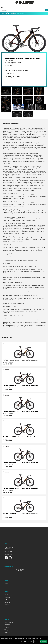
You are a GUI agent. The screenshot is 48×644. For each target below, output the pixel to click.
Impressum (7, 633)
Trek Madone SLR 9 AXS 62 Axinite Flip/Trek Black (20, 514)
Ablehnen (36, 641)
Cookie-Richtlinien (36, 639)
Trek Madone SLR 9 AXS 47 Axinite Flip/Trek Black (20, 360)
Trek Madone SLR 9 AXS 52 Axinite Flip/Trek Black (20, 411)
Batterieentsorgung (9, 631)
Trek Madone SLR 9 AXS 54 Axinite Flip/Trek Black (20, 437)
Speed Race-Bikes (21, 13)
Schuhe (6, 601)
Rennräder (13, 13)
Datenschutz (7, 628)
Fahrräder (7, 13)
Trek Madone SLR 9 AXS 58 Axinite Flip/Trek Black (20, 488)
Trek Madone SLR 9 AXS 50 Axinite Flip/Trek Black (20, 386)
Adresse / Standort (9, 623)
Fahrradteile (7, 598)
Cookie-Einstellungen (27, 641)
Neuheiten (7, 604)
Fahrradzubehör (8, 596)
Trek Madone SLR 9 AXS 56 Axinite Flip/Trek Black (20, 462)
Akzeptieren (43, 641)
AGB (5, 629)
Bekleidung (7, 603)
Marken (6, 583)
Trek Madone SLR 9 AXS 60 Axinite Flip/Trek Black (22, 59)
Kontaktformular (8, 626)
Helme (6, 599)
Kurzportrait (7, 624)
